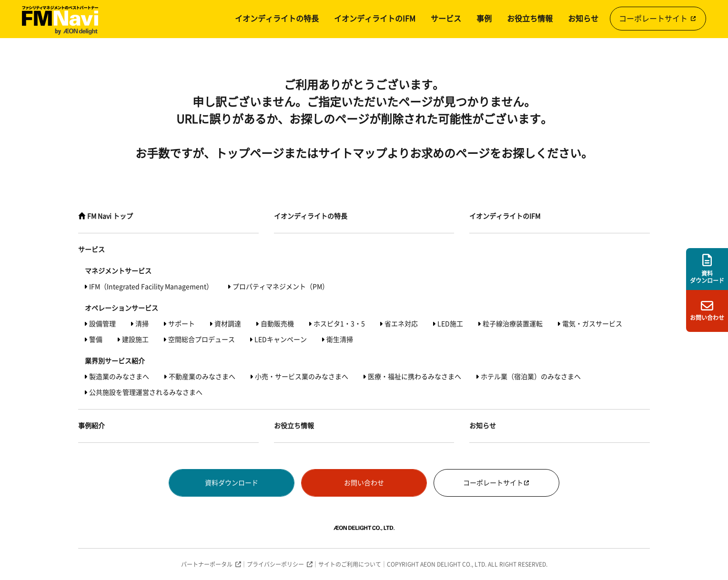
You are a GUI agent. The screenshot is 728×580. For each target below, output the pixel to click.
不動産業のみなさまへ (202, 377)
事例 (484, 19)
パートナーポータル (207, 564)
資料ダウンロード (232, 483)
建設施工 (135, 340)
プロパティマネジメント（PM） (281, 287)
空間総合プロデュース (202, 340)
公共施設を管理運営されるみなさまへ (146, 392)
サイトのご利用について (350, 564)
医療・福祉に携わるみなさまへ (415, 377)
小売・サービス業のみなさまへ (302, 377)
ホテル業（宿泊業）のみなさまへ (531, 377)
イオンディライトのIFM (375, 19)
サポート (182, 324)
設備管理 (102, 324)
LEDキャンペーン (281, 340)
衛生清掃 (340, 340)
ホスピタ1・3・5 (339, 324)
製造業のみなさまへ (119, 377)
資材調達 (228, 324)
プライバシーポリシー (275, 564)
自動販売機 (277, 324)
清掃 (142, 324)
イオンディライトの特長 (277, 19)
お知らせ (583, 19)
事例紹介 (91, 426)
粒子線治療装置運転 (513, 324)
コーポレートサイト (658, 19)
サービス (446, 19)
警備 (96, 340)
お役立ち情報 (530, 19)
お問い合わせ (364, 483)
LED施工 (450, 324)
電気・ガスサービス (592, 324)
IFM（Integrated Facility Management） (151, 287)
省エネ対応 (401, 324)
